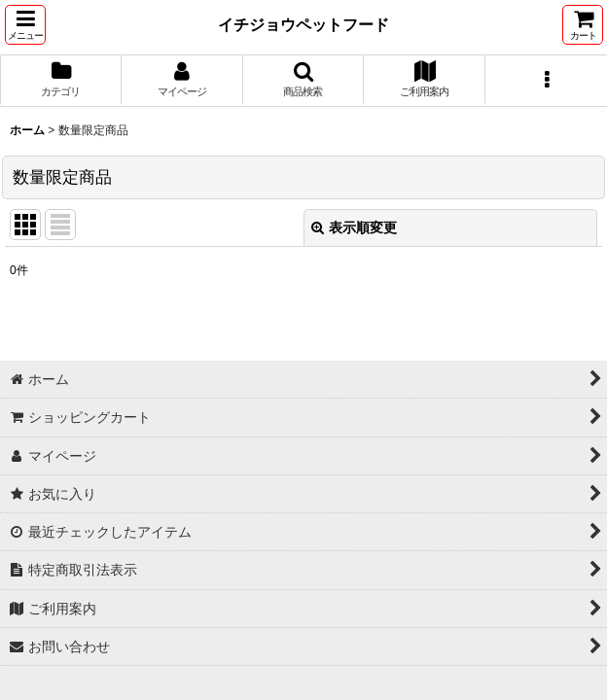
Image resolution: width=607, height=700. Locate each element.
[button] (25, 25)
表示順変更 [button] (354, 227)
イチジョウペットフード (303, 24)
